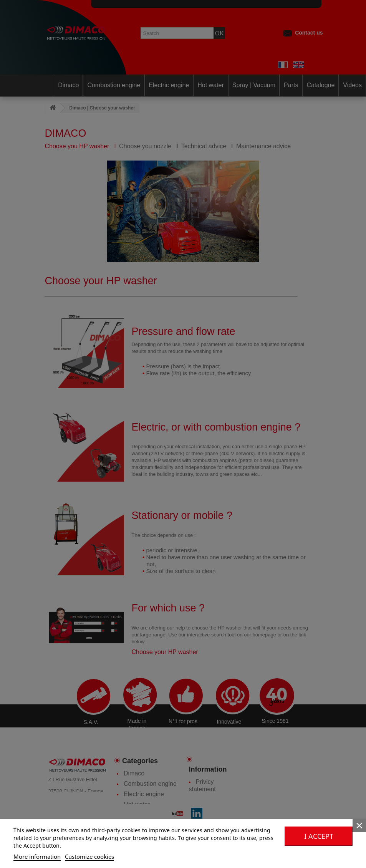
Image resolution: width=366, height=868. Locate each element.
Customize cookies (89, 856)
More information (37, 856)
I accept (319, 836)
